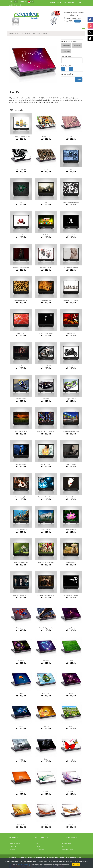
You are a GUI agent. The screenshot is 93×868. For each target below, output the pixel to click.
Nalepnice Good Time (46, 267)
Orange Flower (71, 627)
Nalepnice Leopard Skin (21, 300)
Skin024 (21, 758)
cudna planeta (46, 692)
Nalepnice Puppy (71, 562)
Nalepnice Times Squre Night (46, 431)
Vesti (64, 845)
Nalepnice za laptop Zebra (71, 202)
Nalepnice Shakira (71, 464)
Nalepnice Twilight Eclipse (21, 594)
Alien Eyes (21, 660)
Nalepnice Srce (21, 333)
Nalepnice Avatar (21, 464)
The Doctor (46, 235)
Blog (65, 2)
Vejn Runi (21, 365)
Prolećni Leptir (21, 823)
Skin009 (46, 758)
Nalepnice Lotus (71, 529)
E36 (46, 202)
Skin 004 (71, 791)
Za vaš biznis (40, 849)
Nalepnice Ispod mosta (46, 627)
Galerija (38, 845)
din (15, 1)
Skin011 (71, 725)
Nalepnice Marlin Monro (71, 267)
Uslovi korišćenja (68, 849)
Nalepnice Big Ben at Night (71, 431)
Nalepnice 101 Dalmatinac (71, 300)
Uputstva (52, 2)
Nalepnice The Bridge (21, 431)
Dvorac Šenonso (46, 529)
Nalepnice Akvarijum (21, 529)
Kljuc (71, 137)
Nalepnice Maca (46, 300)
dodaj (78, 80)
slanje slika (34, 18)
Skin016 (71, 692)
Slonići (21, 791)
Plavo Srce (46, 660)
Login (80, 2)
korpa (77, 21)
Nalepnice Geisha (71, 496)
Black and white (21, 169)
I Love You (21, 235)
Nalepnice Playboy (71, 235)
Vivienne (71, 758)
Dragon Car (46, 398)
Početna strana (15, 842)
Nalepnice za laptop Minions (21, 137)
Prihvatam (76, 865)
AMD (21, 202)
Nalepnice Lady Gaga (21, 496)
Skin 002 (46, 823)
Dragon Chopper (71, 398)
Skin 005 (46, 791)
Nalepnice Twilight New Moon (46, 594)
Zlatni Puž (46, 725)
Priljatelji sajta (67, 842)
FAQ (37, 842)
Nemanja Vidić (71, 333)
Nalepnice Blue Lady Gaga (46, 496)
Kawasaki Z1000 (46, 365)
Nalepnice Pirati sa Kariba (21, 267)
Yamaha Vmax (71, 365)
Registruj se (72, 2)
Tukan (21, 692)
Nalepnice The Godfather (46, 333)
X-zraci (71, 169)
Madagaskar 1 (46, 137)
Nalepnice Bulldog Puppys (46, 562)
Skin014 (21, 725)
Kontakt (59, 2)
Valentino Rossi (21, 398)
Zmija (46, 169)
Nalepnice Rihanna (46, 464)
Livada (71, 660)
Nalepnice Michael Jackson (71, 594)
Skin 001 (71, 823)
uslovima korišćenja (24, 865)
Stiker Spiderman (21, 627)
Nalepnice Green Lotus (21, 562)
